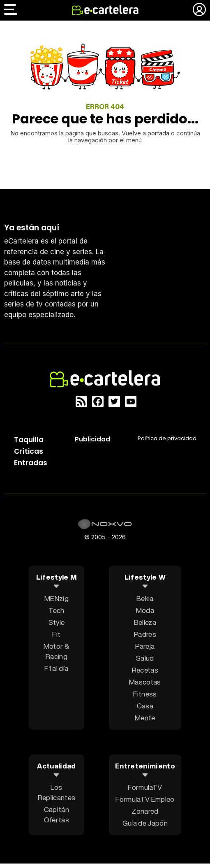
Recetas (145, 670)
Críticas (29, 451)
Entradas (31, 463)
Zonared (145, 811)
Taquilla (29, 440)
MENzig (57, 598)
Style (57, 622)
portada (158, 133)
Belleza (145, 622)
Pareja (145, 646)
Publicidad (92, 439)
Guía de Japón (145, 823)
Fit (56, 634)
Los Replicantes (57, 792)
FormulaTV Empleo (145, 799)
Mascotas (145, 682)
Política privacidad (167, 438)
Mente (145, 718)
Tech (56, 610)
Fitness (145, 694)
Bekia (145, 598)
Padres (145, 634)
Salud (145, 658)
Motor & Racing (57, 651)
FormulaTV (145, 787)
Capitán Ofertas (57, 815)
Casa (145, 706)
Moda (145, 610)
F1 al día (56, 668)
